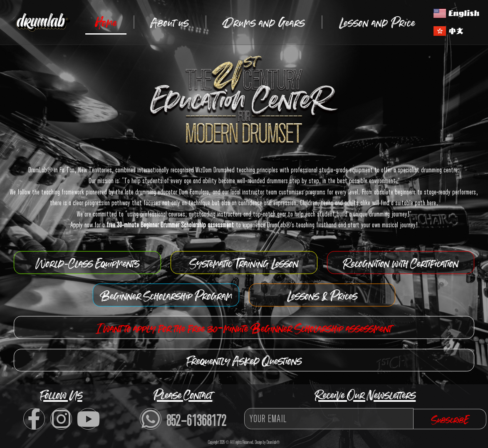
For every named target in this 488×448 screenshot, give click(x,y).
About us (170, 22)
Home (106, 22)
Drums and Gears (264, 22)
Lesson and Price (377, 22)
